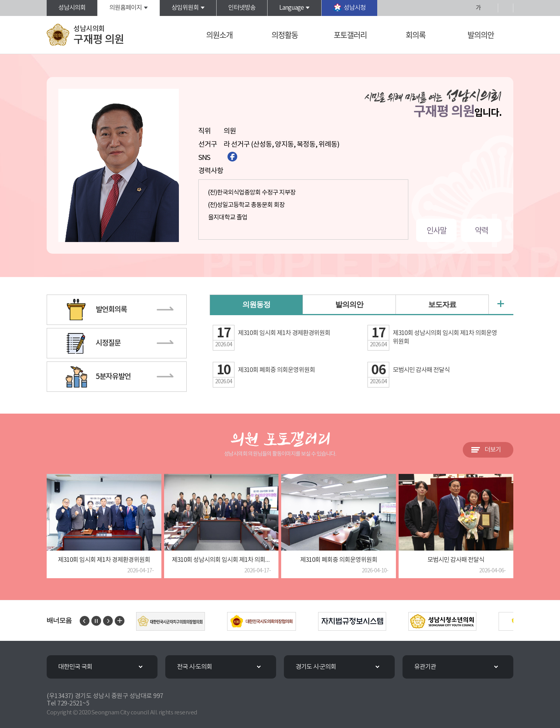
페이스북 (232, 157)
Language (291, 8)
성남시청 (355, 8)
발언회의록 (111, 310)
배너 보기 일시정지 (96, 621)
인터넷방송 (242, 8)
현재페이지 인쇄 (506, 8)
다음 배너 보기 (108, 621)
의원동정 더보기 (500, 304)
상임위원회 (185, 8)
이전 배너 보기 (85, 621)
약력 (481, 230)
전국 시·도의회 (194, 667)
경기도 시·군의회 (316, 667)
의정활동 (285, 35)
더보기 (493, 450)
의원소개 (219, 35)
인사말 (437, 230)
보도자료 (442, 305)
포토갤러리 (350, 35)
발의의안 (481, 35)
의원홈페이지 (126, 8)
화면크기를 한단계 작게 (490, 8)
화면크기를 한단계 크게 (465, 8)
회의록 (416, 35)
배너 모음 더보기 (120, 621)
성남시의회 (72, 8)
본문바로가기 (0, 0)
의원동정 (256, 305)
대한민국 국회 (75, 667)
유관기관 (425, 667)
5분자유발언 (113, 377)
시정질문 (108, 343)
